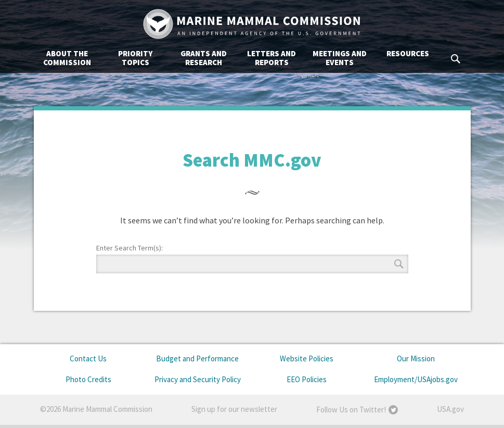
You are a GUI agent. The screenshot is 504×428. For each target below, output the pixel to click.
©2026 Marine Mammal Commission (96, 409)
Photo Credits (88, 379)
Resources (408, 53)
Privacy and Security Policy (198, 379)
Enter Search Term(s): (130, 248)
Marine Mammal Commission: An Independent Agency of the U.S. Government (252, 24)
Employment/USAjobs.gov (416, 379)
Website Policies (307, 358)
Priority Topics (135, 58)
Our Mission (416, 358)
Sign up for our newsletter (234, 409)
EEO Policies (307, 379)
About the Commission (67, 58)
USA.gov (450, 409)
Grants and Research (204, 58)
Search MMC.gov (456, 59)
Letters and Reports (272, 58)
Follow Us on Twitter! (351, 410)
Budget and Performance (197, 358)
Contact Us (88, 358)
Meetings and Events (340, 58)
